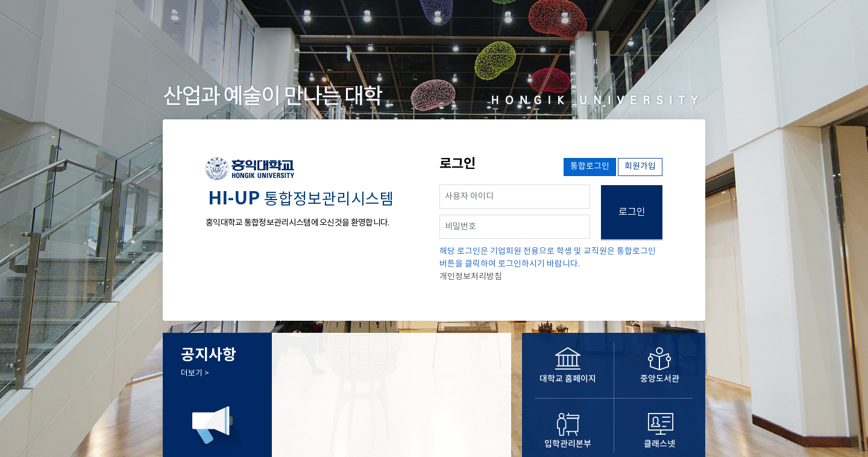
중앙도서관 (660, 379)
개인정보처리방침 (471, 277)
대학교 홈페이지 (568, 379)
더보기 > (195, 373)
